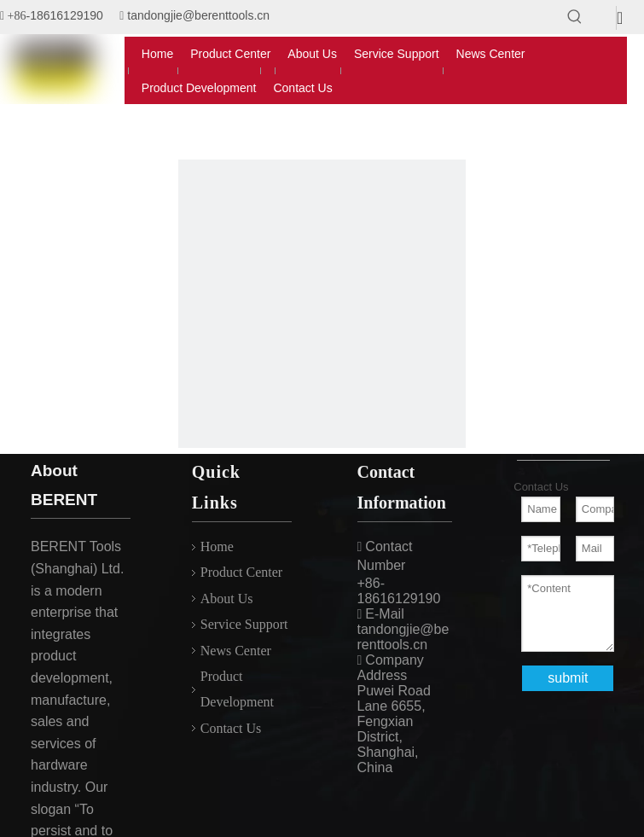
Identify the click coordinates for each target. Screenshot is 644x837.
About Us (227, 599)
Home (217, 546)
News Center (236, 651)
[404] (322, 304)
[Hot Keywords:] (575, 17)
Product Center (241, 572)
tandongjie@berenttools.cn (198, 15)
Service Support (244, 624)
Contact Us (231, 728)
